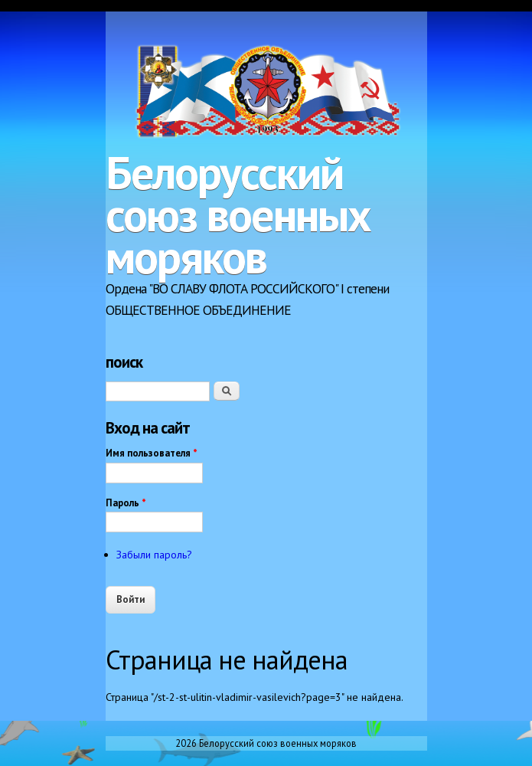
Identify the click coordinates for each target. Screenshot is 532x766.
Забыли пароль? (154, 555)
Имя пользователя (152, 453)
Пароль (126, 503)
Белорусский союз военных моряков (238, 214)
